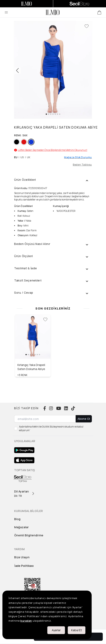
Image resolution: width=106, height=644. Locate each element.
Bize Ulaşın (22, 557)
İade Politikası (24, 566)
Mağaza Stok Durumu (78, 157)
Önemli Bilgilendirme (29, 535)
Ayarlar (56, 630)
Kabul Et (77, 630)
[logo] (53, 12)
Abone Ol (84, 419)
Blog (17, 519)
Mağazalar (21, 527)
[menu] (6, 12)
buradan (26, 621)
